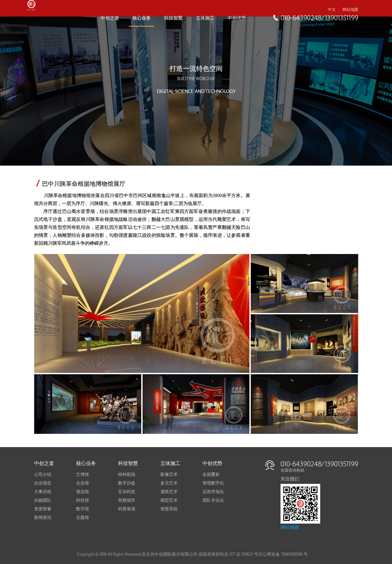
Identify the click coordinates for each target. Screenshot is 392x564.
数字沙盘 (127, 483)
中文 (332, 10)
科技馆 (83, 500)
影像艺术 (169, 475)
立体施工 (205, 18)
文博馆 (83, 475)
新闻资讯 (43, 518)
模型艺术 (169, 500)
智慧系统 (169, 509)
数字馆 (83, 509)
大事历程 (43, 492)
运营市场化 (213, 492)
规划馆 (83, 492)
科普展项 (127, 509)
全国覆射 (211, 475)
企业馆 (83, 483)
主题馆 (83, 518)
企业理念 (43, 483)
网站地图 (350, 10)
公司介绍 (43, 475)
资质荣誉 (43, 509)
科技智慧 (173, 18)
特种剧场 (127, 475)
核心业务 (142, 18)
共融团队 (43, 500)
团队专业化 (213, 500)
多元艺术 (169, 483)
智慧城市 (127, 500)
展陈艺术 (169, 492)
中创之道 (110, 18)
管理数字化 (213, 483)
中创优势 (237, 18)
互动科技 (127, 492)
